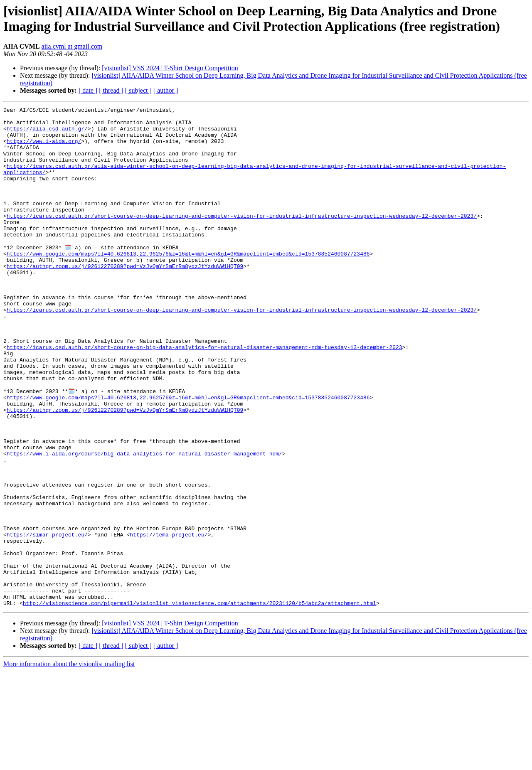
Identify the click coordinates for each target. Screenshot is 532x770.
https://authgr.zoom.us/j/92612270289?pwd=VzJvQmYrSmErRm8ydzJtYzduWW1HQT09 (125, 298)
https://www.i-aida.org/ (44, 148)
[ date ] (88, 90)
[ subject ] (138, 90)
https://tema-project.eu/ (169, 620)
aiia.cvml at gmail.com (72, 46)
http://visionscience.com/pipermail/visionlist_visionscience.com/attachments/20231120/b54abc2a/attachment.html (199, 702)
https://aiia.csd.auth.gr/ (47, 133)
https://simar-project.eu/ (47, 620)
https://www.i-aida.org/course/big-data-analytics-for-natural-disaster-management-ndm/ (144, 522)
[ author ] (166, 90)
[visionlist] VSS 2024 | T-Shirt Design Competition (170, 68)
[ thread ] (111, 90)
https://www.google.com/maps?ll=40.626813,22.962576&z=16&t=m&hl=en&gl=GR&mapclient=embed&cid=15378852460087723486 (188, 283)
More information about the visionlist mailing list (69, 763)
